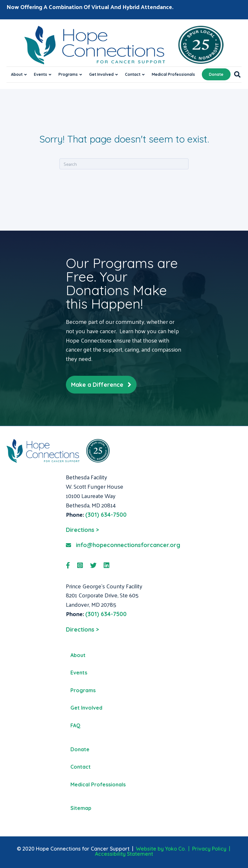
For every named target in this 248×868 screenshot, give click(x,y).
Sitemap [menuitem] (81, 808)
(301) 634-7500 (106, 515)
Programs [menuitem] (83, 690)
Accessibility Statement (124, 854)
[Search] (236, 75)
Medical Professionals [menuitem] (98, 784)
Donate (216, 74)
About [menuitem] (78, 655)
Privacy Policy (209, 849)
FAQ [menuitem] (75, 725)
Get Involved (101, 74)
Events (41, 74)
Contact (133, 74)
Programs (68, 74)
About (17, 74)
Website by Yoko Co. (161, 849)
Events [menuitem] (79, 673)
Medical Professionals (173, 74)
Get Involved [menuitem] (86, 708)
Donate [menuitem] (80, 749)
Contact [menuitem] (81, 767)
